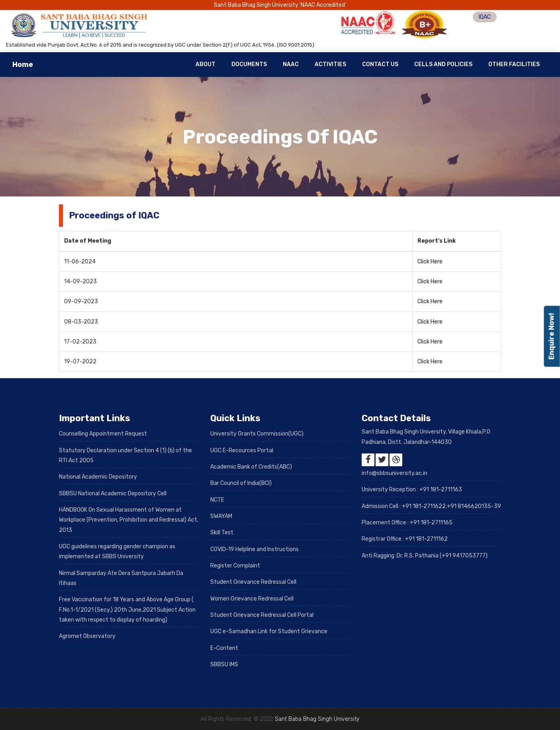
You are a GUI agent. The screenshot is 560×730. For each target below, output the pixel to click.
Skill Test (222, 533)
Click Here (430, 262)
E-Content (224, 648)
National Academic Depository (98, 477)
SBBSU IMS (224, 664)
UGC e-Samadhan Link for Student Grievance (269, 631)
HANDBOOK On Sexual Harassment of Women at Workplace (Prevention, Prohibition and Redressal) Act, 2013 (129, 520)
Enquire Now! (552, 337)
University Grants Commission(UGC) (257, 434)
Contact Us (380, 64)
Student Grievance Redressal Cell (253, 582)
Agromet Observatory (87, 636)
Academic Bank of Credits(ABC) (251, 467)
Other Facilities (514, 64)
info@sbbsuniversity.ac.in (395, 473)
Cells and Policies (443, 64)
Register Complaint (235, 566)
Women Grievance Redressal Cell (252, 599)
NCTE (217, 500)
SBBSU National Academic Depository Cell (113, 494)
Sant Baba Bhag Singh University (317, 719)
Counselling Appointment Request (103, 434)
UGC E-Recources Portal (242, 450)
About (206, 64)
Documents (249, 64)
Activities (330, 64)
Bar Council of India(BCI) (241, 483)
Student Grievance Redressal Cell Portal (262, 615)
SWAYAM (221, 516)
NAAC (291, 64)
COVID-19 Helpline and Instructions (255, 549)
